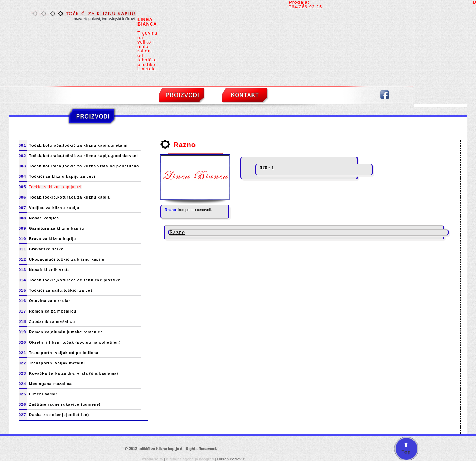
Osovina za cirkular (50, 301)
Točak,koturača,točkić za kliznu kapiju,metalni (78, 146)
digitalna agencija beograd (191, 459)
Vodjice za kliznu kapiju (54, 208)
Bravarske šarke (46, 249)
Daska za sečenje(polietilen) (59, 415)
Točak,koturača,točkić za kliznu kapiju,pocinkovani (84, 156)
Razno (170, 210)
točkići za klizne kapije (159, 449)
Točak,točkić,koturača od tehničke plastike (75, 280)
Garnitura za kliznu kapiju (56, 228)
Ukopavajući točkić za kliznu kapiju (67, 260)
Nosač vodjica (44, 218)
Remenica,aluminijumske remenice (66, 332)
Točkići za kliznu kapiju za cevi (62, 177)
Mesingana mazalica (50, 384)
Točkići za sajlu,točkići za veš (61, 291)
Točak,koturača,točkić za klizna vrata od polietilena (84, 166)
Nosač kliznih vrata (50, 270)
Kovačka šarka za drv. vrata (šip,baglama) (74, 373)
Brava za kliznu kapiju (53, 239)
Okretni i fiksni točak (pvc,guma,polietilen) (75, 342)
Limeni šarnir (43, 394)
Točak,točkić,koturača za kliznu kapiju (70, 197)
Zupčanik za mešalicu (52, 322)
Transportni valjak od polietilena (64, 353)
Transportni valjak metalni (57, 363)
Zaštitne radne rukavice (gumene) (65, 405)
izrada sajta (153, 459)
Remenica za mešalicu (53, 311)
